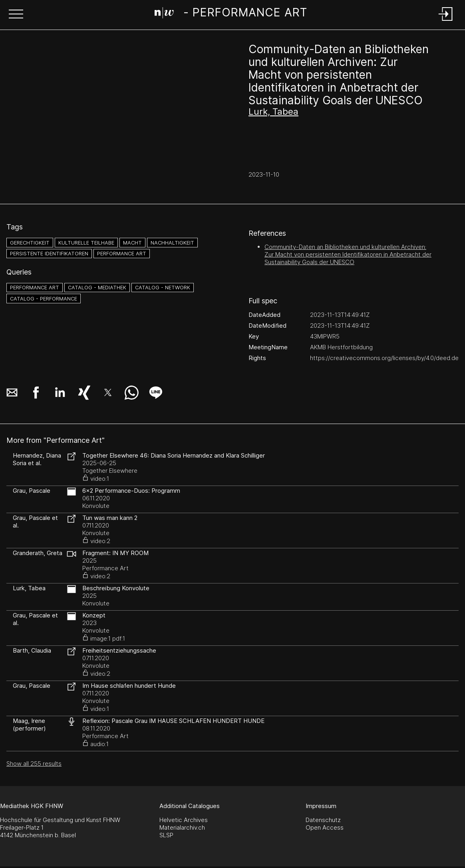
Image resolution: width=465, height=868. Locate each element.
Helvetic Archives (184, 820)
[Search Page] (231, 14)
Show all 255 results (34, 763)
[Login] (446, 21)
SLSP (166, 835)
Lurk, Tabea (273, 111)
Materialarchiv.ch (182, 827)
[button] (16, 15)
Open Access (325, 827)
